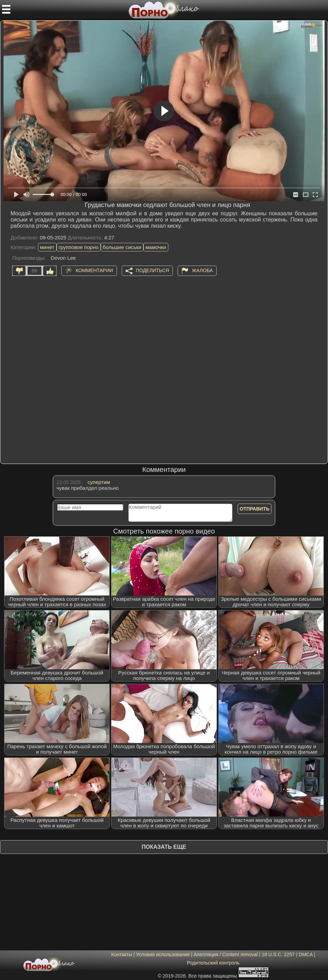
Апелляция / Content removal (226, 955)
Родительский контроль (213, 963)
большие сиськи (122, 247)
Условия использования (163, 955)
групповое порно (79, 247)
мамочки (156, 247)
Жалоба (202, 270)
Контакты (122, 955)
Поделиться (152, 270)
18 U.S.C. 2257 (278, 955)
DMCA (306, 955)
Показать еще (164, 847)
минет (47, 247)
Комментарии (94, 270)
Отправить (255, 509)
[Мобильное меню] (6, 9)
